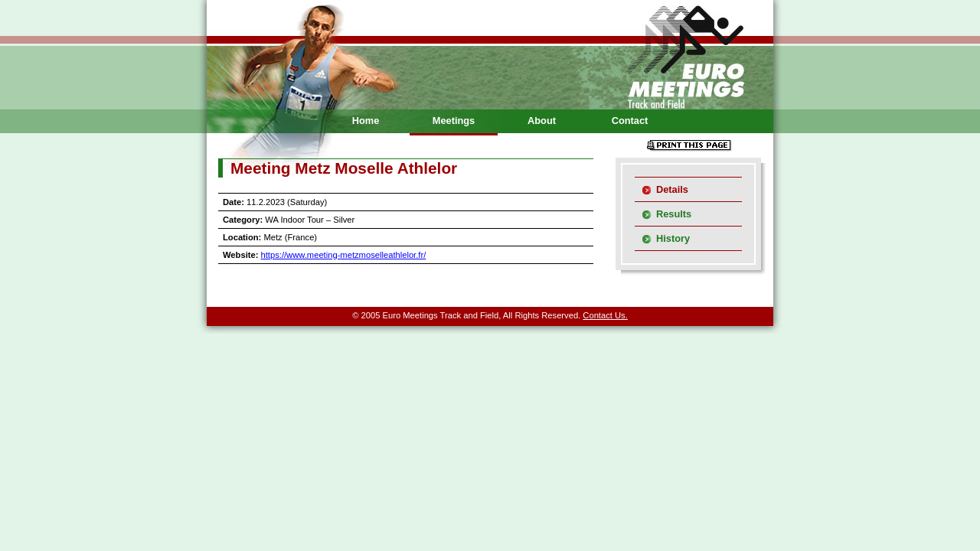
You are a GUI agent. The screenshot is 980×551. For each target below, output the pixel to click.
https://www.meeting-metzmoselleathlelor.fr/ (344, 255)
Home (366, 121)
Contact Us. (605, 315)
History (673, 238)
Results (674, 214)
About (542, 121)
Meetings (454, 121)
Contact (630, 121)
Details (672, 189)
